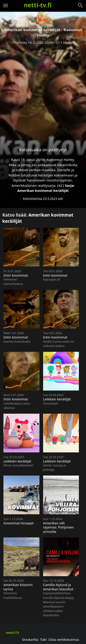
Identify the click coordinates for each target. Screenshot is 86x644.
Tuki (43, 639)
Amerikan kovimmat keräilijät (43, 190)
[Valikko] (6, 6)
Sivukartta (30, 639)
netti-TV (12, 633)
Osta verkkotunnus (64, 639)
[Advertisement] (43, 92)
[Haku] (80, 6)
